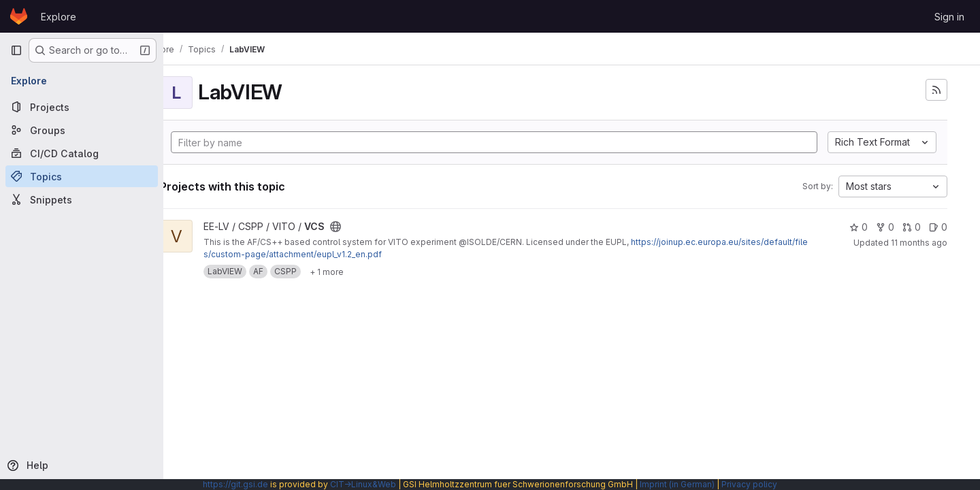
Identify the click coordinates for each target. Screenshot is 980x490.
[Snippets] (82, 199)
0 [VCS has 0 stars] (859, 227)
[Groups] (82, 130)
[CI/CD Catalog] (82, 153)
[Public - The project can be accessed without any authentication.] (372, 227)
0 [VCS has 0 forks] (885, 227)
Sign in (949, 17)
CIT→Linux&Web (363, 484)
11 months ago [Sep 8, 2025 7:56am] (919, 243)
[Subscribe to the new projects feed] (936, 90)
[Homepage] (19, 16)
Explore (59, 17)
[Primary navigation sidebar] (16, 50)
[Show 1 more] (363, 272)
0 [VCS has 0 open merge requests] (912, 227)
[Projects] (82, 107)
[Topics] (82, 176)
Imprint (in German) (677, 484)
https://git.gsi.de (235, 484)
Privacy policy (749, 484)
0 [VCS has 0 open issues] (938, 227)
